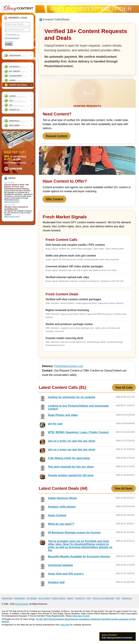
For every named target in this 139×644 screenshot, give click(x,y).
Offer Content (54, 199)
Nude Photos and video (63, 415)
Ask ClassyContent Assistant (118, 636)
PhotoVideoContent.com (69, 366)
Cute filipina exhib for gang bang (69, 458)
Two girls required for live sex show (71, 467)
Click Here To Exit (81, 616)
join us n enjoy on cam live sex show (72, 441)
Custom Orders (58, 598)
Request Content (57, 136)
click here (65, 625)
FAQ (89, 598)
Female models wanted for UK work (71, 475)
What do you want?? (61, 524)
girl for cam (55, 424)
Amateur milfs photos (62, 507)
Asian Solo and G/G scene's (66, 574)
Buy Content (44, 598)
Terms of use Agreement (103, 598)
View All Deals (123, 488)
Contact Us (80, 598)
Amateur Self (56, 582)
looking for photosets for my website (72, 397)
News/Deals (7, 598)
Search (70, 598)
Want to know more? (12, 202)
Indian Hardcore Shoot (62, 498)
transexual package (60, 565)
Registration (20, 598)
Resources (127, 598)
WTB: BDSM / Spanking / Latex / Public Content (78, 432)
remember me (14, 35)
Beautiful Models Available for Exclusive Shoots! (79, 556)
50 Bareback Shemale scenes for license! (74, 533)
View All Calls (124, 387)
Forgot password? (12, 38)
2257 (118, 598)
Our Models (32, 598)
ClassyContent (22, 604)
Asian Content (57, 515)
